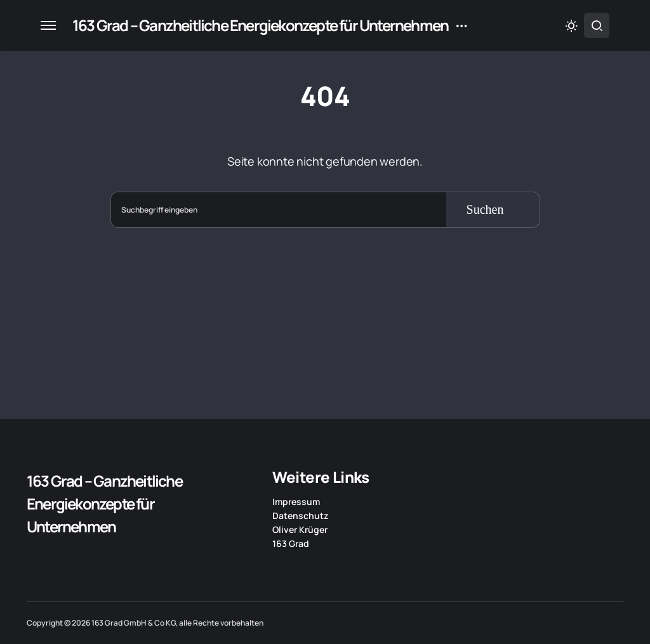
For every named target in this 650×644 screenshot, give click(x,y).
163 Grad (291, 544)
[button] (48, 25)
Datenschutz (300, 516)
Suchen (485, 209)
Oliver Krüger (300, 530)
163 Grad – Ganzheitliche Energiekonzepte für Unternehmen (260, 25)
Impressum (296, 502)
